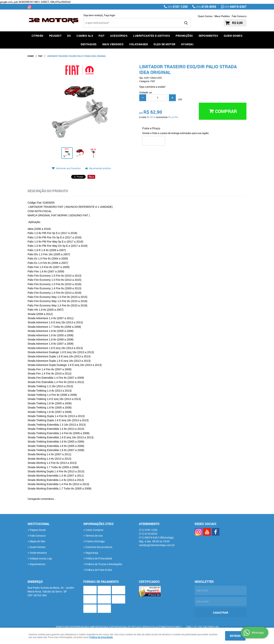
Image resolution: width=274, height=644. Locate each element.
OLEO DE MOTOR (164, 44)
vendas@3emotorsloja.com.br (157, 545)
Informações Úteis (98, 524)
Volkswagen (139, 44)
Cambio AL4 (85, 36)
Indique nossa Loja (41, 558)
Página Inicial (38, 530)
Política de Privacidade (99, 558)
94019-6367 (236, 7)
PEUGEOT (55, 36)
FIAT (102, 36)
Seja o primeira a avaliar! (152, 87)
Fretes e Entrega (95, 541)
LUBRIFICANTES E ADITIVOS (152, 36)
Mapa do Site (37, 541)
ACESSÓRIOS (119, 36)
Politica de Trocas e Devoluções (104, 564)
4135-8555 (206, 7)
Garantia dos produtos (99, 547)
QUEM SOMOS (233, 36)
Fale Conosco (239, 16)
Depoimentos (37, 564)
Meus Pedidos (222, 16)
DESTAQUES (89, 44)
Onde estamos (38, 553)
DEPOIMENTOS (208, 36)
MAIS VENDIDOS (113, 44)
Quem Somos (205, 16)
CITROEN (37, 36)
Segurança (92, 553)
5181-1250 (178, 7)
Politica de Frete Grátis (99, 570)
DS (69, 36)
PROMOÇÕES (184, 36)
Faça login (110, 15)
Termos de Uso (94, 536)
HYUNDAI (187, 44)
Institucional (39, 524)
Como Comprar (94, 530)
